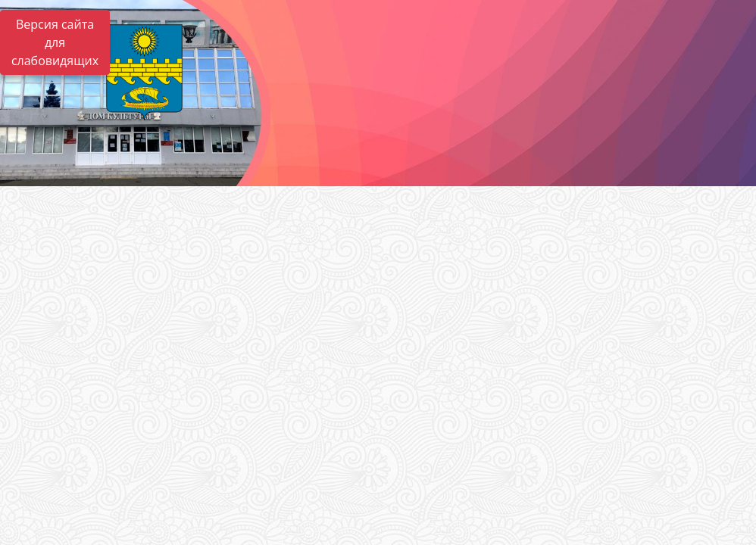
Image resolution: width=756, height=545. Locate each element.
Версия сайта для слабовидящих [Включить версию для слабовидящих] (55, 42)
